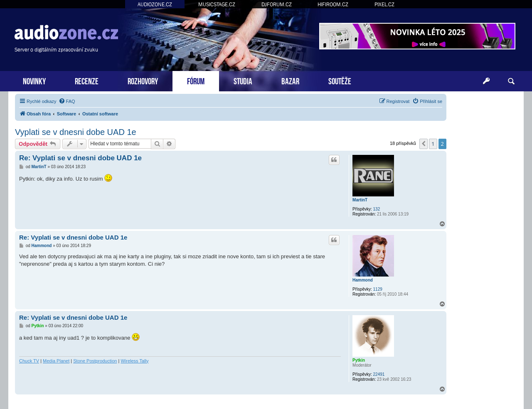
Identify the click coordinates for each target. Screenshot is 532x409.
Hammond (363, 280)
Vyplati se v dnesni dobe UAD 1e (76, 132)
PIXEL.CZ (384, 4)
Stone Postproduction (95, 361)
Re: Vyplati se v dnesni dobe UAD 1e (80, 158)
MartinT (360, 200)
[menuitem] (67, 101)
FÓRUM (196, 80)
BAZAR (290, 80)
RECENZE (87, 80)
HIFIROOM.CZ (333, 4)
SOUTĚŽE (340, 80)
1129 (378, 289)
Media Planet (56, 361)
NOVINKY (34, 80)
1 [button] (433, 144)
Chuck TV (29, 361)
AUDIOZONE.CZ (155, 4)
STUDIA (243, 80)
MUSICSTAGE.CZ (217, 4)
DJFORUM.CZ (277, 4)
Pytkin (359, 360)
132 (377, 209)
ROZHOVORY (143, 80)
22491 (379, 374)
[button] (424, 144)
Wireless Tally (134, 361)
